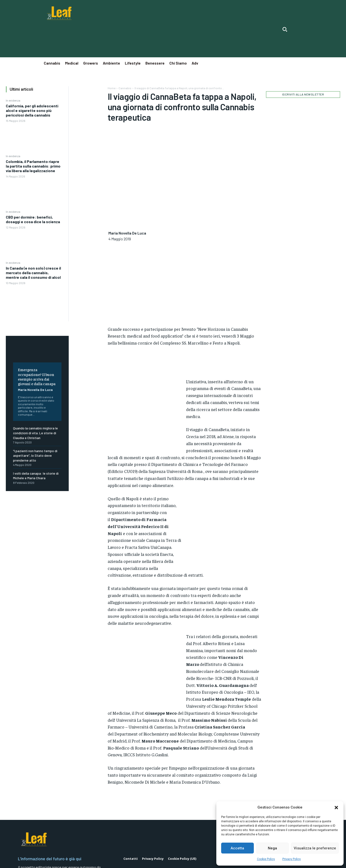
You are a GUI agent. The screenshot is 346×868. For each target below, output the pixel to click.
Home (112, 88)
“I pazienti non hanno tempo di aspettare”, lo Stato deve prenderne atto (35, 456)
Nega (272, 848)
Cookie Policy (266, 859)
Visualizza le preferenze (315, 848)
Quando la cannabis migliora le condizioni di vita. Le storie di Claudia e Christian (35, 433)
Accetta (237, 848)
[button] (336, 808)
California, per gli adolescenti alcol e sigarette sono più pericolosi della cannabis (32, 110)
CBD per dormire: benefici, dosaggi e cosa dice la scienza (33, 219)
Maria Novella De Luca (35, 390)
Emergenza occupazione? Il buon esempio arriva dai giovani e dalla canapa (37, 376)
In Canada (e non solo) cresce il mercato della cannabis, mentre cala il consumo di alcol (33, 273)
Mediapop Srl (31, 861)
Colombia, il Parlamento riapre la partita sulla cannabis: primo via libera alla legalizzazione (33, 166)
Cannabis (125, 88)
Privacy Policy (292, 859)
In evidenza (13, 100)
